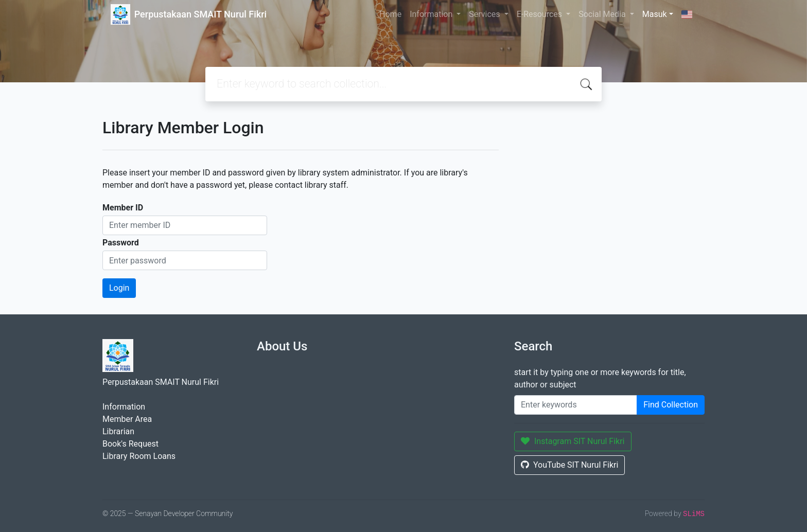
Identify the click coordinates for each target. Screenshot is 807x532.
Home (390, 14)
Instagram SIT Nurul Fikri (573, 441)
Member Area (127, 419)
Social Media (603, 14)
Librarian (118, 431)
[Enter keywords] (576, 405)
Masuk (655, 14)
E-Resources (540, 14)
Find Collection (671, 405)
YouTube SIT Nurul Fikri (569, 465)
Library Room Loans (139, 456)
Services (485, 14)
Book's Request (130, 444)
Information (432, 14)
